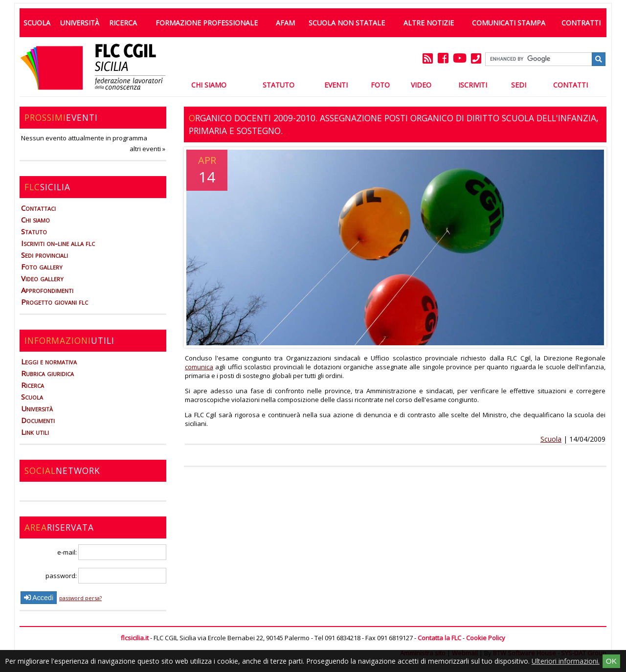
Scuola (37, 23)
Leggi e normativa (49, 361)
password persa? (80, 598)
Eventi (336, 85)
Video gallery (42, 278)
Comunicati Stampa (509, 23)
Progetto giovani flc (55, 302)
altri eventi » (147, 149)
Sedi (519, 85)
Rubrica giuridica (47, 373)
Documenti (38, 420)
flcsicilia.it (135, 638)
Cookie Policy (486, 638)
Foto (380, 85)
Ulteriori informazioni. (566, 661)
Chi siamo (35, 220)
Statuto (279, 85)
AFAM (285, 23)
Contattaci (38, 208)
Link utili (35, 432)
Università (80, 23)
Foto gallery (42, 267)
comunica (199, 367)
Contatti (570, 85)
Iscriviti (473, 85)
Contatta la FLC (439, 638)
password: (106, 576)
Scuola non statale (347, 23)
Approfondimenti (47, 290)
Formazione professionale (207, 23)
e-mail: (112, 552)
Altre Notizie (429, 23)
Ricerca (123, 23)
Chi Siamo (209, 85)
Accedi (39, 598)
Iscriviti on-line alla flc (58, 243)
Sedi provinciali (45, 255)
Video (421, 85)
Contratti (581, 23)
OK (611, 661)
